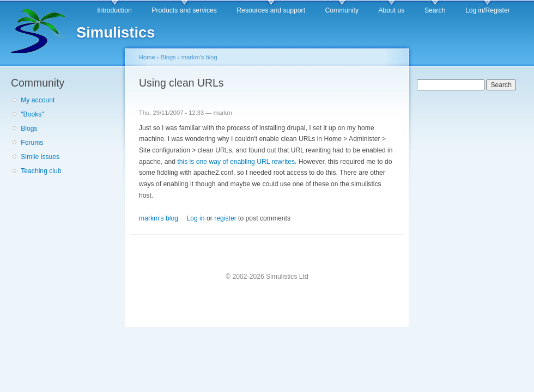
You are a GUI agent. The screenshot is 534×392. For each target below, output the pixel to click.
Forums (32, 143)
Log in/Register (488, 10)
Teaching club (41, 171)
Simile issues (40, 157)
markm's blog (199, 57)
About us (391, 10)
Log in (195, 218)
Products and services (184, 10)
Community (342, 10)
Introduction (114, 10)
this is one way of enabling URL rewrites (236, 162)
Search (435, 10)
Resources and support (271, 10)
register (225, 218)
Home (147, 57)
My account (38, 100)
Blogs (29, 128)
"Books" (32, 114)
